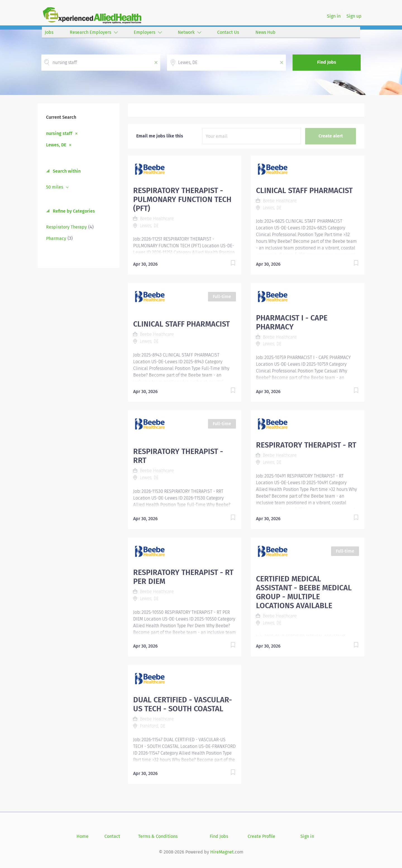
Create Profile (261, 836)
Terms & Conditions (158, 836)
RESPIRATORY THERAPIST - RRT (178, 456)
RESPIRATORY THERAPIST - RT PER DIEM (183, 577)
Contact (112, 836)
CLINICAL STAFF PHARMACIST (304, 191)
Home (82, 836)
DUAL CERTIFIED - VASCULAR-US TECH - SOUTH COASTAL (183, 704)
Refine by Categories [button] (73, 211)
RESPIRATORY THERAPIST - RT (306, 445)
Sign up (354, 16)
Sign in (334, 16)
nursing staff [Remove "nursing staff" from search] (59, 133)
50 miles (55, 187)
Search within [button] (66, 171)
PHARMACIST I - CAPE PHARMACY (292, 322)
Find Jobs (327, 62)
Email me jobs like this (160, 136)
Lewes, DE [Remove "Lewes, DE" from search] (56, 145)
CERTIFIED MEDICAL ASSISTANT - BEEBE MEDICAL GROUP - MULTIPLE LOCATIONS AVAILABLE (304, 592)
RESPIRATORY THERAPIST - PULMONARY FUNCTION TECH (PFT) (182, 199)
